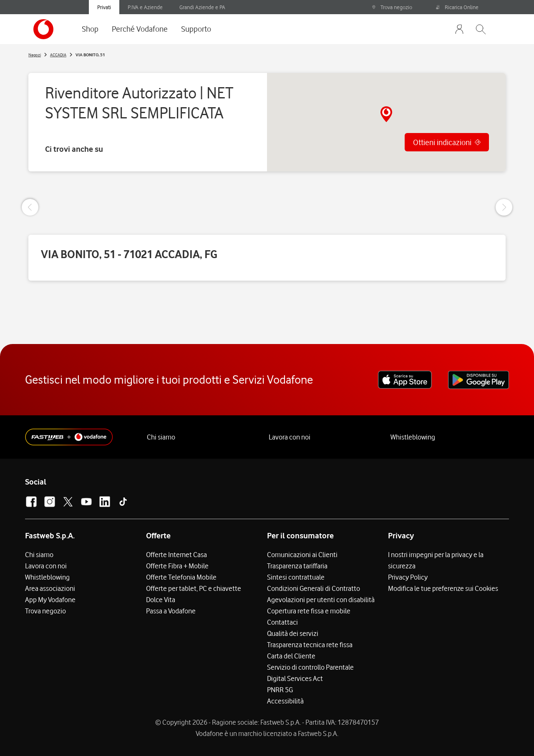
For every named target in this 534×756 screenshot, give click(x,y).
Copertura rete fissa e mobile (309, 611)
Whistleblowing (413, 437)
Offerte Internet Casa (176, 555)
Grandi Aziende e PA (202, 7)
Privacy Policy (408, 577)
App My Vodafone (50, 600)
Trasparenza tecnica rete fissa (310, 645)
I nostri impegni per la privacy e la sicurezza (436, 560)
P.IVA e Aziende (145, 7)
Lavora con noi (290, 437)
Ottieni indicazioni (442, 142)
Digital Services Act (295, 678)
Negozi (35, 55)
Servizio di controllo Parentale (310, 667)
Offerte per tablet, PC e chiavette (194, 588)
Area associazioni (50, 588)
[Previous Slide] (30, 207)
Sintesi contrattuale (296, 577)
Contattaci (282, 622)
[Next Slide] (504, 207)
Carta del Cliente (291, 656)
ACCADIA (58, 55)
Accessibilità (285, 701)
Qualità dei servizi (293, 633)
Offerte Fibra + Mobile (177, 566)
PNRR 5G (280, 690)
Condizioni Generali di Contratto (314, 588)
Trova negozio (392, 7)
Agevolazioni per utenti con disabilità (321, 600)
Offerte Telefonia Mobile (181, 577)
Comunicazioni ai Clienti (302, 555)
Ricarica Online (457, 7)
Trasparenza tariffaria (297, 566)
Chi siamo (161, 437)
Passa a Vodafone (171, 611)
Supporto (196, 29)
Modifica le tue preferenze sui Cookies (443, 588)
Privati (104, 7)
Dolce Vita (161, 600)
